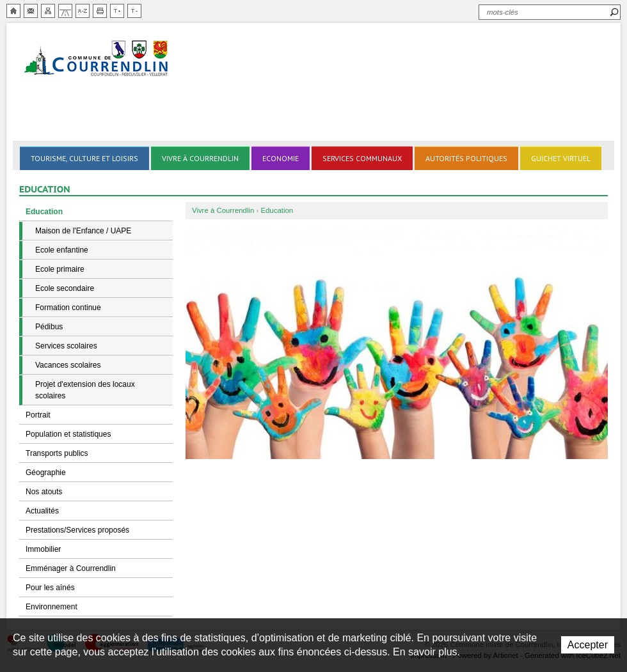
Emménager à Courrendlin (71, 568)
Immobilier (43, 549)
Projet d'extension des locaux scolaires (85, 390)
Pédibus (49, 327)
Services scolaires (66, 346)
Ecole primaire (60, 269)
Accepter (588, 645)
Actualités (42, 511)
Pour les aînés (50, 588)
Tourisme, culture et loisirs (84, 158)
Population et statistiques (68, 434)
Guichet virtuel (561, 158)
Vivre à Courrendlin (200, 158)
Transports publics (57, 453)
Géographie (46, 473)
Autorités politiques (466, 158)
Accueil (13, 11)
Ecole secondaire (65, 288)
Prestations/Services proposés (77, 530)
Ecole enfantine (62, 250)
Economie (281, 158)
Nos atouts (44, 492)
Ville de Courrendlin (97, 59)
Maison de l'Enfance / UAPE (83, 231)
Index (83, 11)
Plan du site (48, 11)
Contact (31, 11)
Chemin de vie (65, 11)
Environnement (52, 607)
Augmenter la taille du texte (117, 11)
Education (44, 212)
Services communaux (362, 158)
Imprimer (100, 11)
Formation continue (68, 308)
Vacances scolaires (68, 365)
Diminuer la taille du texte (134, 11)
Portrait (38, 415)
